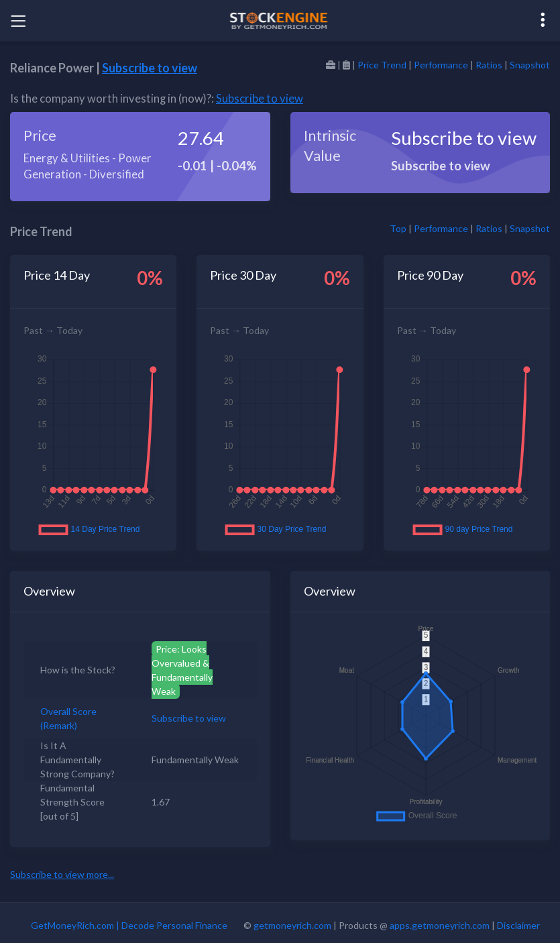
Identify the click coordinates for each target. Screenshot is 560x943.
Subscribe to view (150, 68)
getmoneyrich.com (292, 925)
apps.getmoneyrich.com (440, 925)
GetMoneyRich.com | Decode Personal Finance (129, 925)
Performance (441, 65)
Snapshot (530, 65)
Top (398, 228)
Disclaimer (518, 925)
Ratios (489, 65)
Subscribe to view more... (62, 874)
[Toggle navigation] (18, 21)
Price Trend (382, 65)
